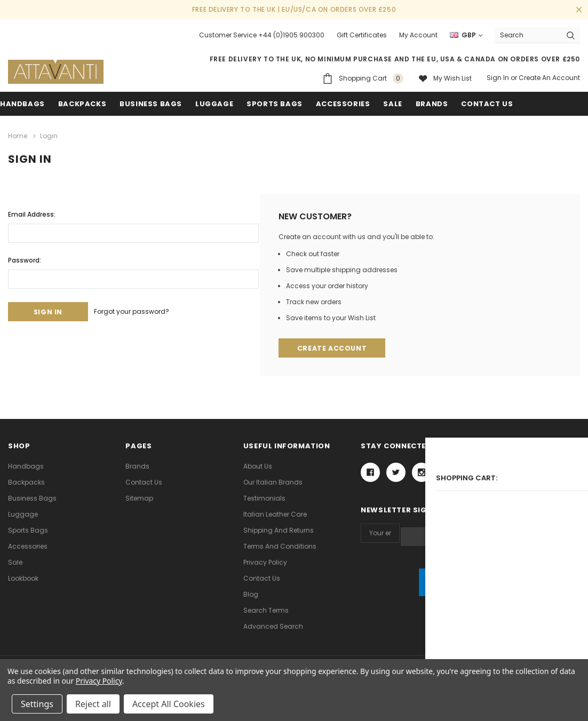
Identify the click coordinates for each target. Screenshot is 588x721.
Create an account (549, 78)
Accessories (343, 104)
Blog (251, 594)
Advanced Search (273, 626)
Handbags (22, 104)
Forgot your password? (143, 310)
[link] (470, 591)
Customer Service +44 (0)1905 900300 (262, 35)
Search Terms (266, 610)
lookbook (23, 578)
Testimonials (264, 498)
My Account (418, 35)
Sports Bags (275, 104)
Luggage (214, 104)
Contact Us (144, 482)
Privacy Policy (265, 562)
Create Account (333, 347)
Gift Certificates (362, 35)
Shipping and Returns (279, 530)
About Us (258, 466)
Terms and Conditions (280, 546)
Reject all (93, 704)
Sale (15, 562)
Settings (37, 704)
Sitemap (139, 498)
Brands (432, 104)
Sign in (498, 78)
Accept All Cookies (169, 704)
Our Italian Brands (273, 482)
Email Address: (32, 212)
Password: (25, 258)
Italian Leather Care (275, 514)
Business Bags (151, 104)
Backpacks (26, 482)
